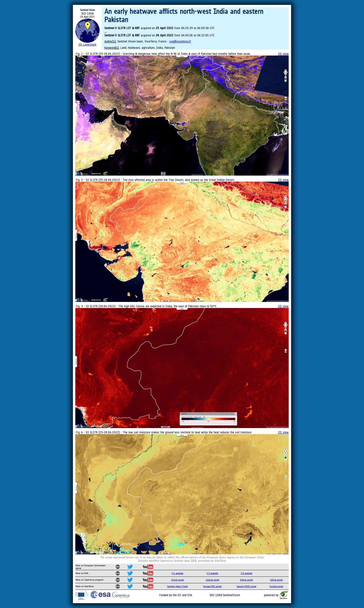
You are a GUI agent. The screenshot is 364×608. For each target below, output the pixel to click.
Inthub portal (246, 580)
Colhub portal (276, 580)
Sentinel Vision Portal (177, 586)
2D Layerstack (87, 45)
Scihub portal (178, 580)
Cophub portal (213, 580)
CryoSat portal (276, 586)
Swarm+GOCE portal (246, 586)
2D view (283, 54)
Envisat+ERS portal (212, 586)
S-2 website (212, 573)
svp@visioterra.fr (180, 41)
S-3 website (247, 573)
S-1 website (178, 573)
